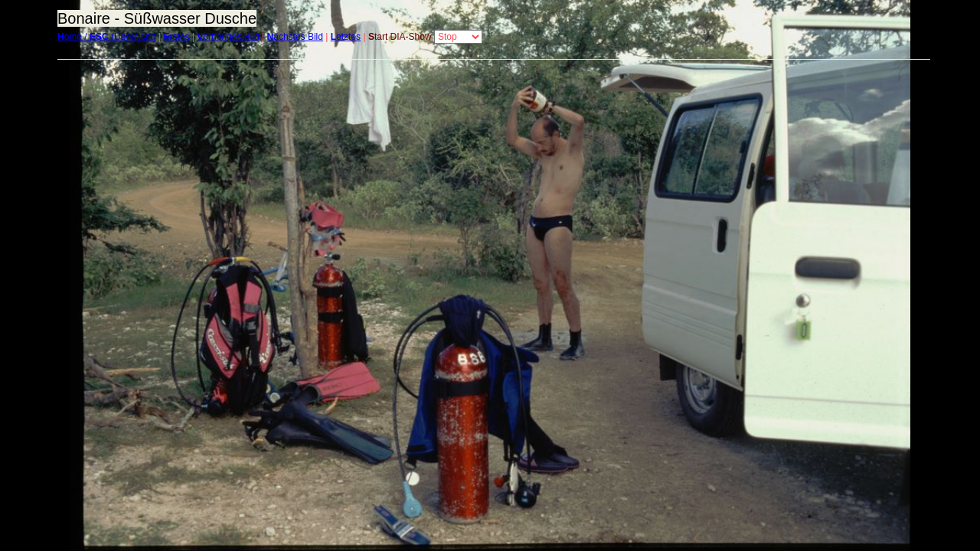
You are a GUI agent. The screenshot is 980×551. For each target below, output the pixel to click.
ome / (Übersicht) (107, 37)
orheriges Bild (228, 37)
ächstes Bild (295, 37)
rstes (177, 37)
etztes (346, 37)
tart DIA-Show (400, 37)
